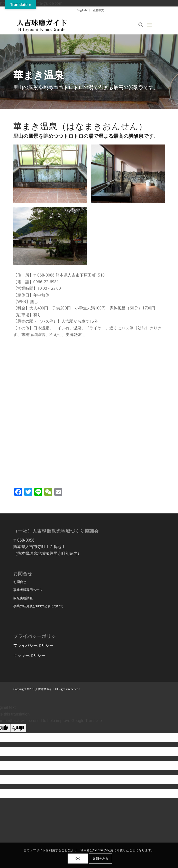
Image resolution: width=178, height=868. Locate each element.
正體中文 (98, 10)
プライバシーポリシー (33, 645)
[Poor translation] (18, 728)
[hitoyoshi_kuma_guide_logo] (74, 24)
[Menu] (149, 24)
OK (78, 858)
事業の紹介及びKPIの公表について (38, 606)
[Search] (138, 24)
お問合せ (20, 582)
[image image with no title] (52, 175)
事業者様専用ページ (28, 590)
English (82, 10)
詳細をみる (101, 858)
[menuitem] (82, 10)
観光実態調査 (23, 598)
